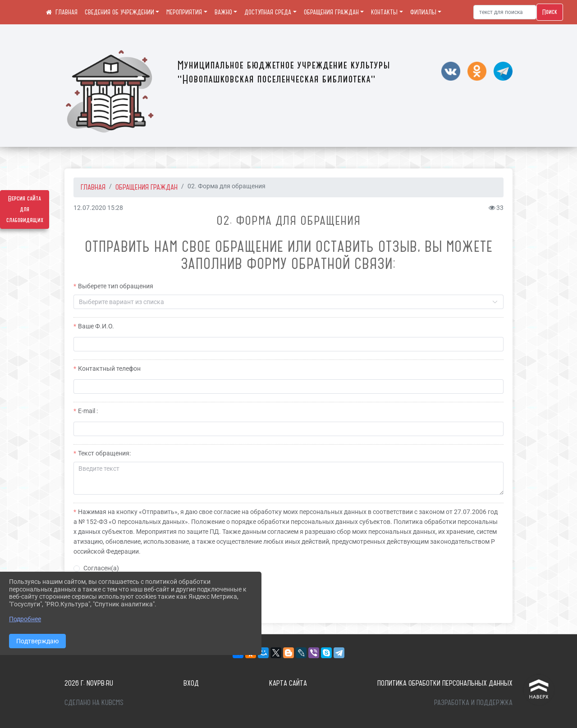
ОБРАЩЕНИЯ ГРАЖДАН (331, 12)
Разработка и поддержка (473, 702)
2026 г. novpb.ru (89, 683)
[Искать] (505, 12)
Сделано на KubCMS (94, 702)
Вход (191, 683)
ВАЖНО (223, 12)
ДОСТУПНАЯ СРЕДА (268, 12)
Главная (93, 187)
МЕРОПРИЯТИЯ (184, 12)
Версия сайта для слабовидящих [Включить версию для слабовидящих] (25, 209)
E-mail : (88, 411)
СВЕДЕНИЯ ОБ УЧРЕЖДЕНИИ (119, 12)
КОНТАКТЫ (384, 12)
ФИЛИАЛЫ (423, 12)
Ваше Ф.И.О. (96, 326)
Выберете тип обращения (116, 286)
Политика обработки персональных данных (445, 683)
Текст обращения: (104, 453)
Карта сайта (288, 683)
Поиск (550, 12)
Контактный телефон (109, 369)
